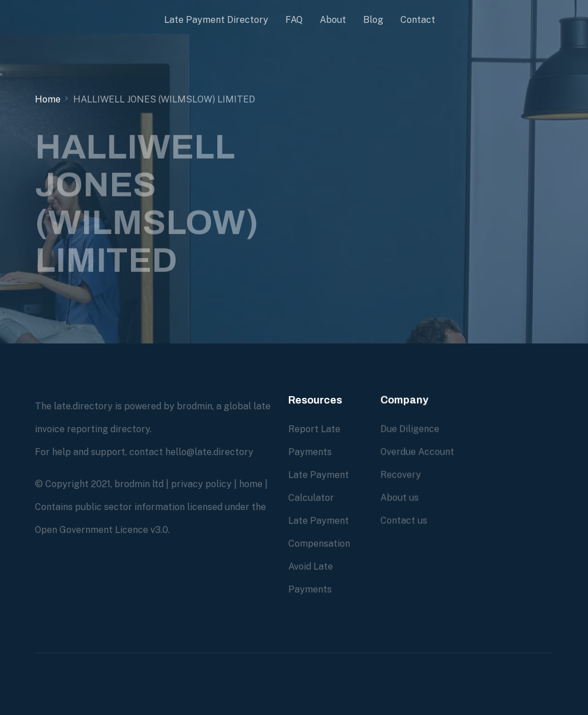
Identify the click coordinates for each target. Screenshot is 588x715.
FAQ (294, 20)
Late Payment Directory (216, 20)
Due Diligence (410, 429)
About (333, 20)
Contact (418, 20)
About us (400, 498)
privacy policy (201, 484)
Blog (373, 20)
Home (48, 99)
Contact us (404, 521)
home (251, 484)
